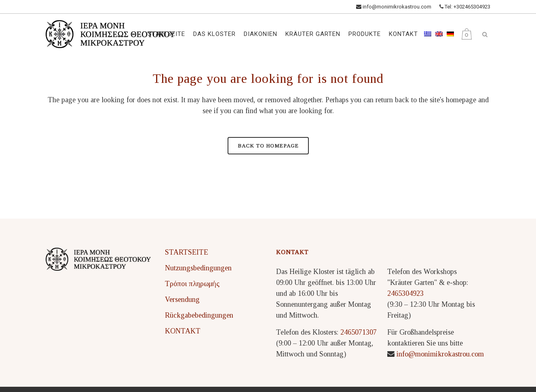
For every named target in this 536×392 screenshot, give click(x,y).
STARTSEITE (187, 252)
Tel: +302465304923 (465, 7)
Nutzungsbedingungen (198, 268)
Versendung (182, 299)
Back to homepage (268, 146)
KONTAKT (183, 331)
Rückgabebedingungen (199, 315)
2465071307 (359, 332)
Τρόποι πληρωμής (192, 284)
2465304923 (405, 293)
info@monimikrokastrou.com (394, 7)
